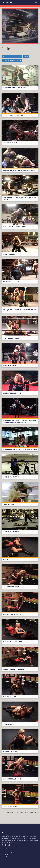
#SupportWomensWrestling (10, 836)
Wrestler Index (6, 855)
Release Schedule (7, 853)
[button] (12, 56)
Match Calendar (6, 857)
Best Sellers (5, 849)
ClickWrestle (7, 3)
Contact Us (5, 851)
